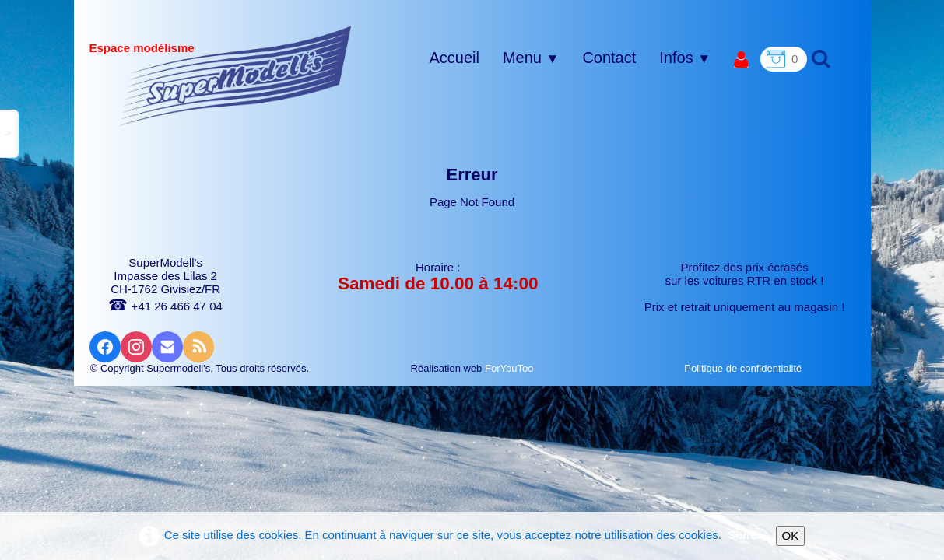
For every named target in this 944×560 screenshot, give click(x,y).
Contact (609, 58)
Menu (531, 58)
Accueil (454, 58)
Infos (685, 58)
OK (791, 535)
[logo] (235, 75)
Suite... (747, 535)
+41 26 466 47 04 (165, 306)
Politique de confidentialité (744, 368)
